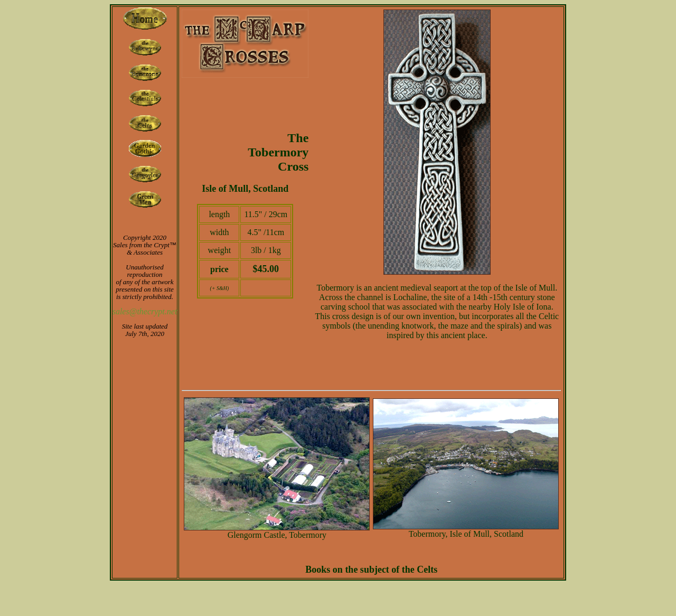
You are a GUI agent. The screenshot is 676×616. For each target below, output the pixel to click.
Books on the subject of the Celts (371, 570)
